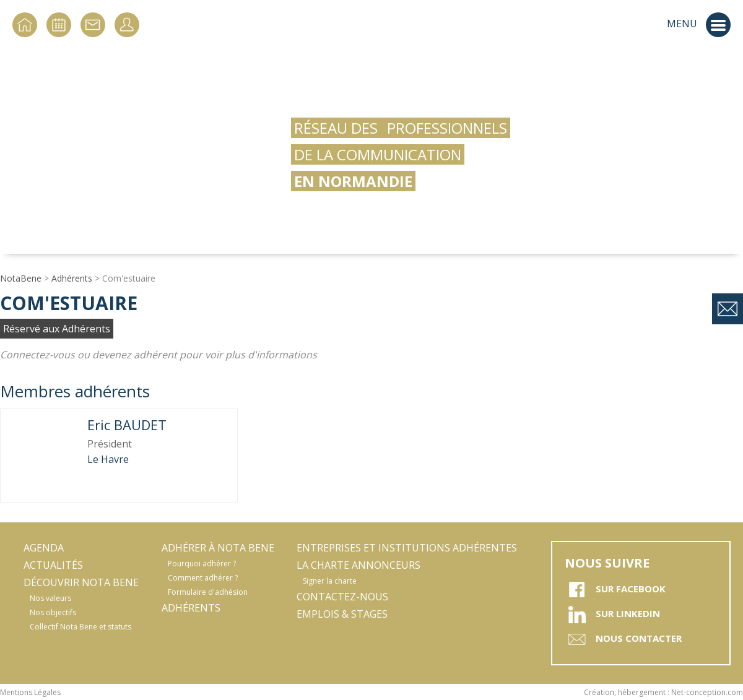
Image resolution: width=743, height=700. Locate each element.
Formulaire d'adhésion (208, 592)
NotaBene (21, 278)
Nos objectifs (53, 612)
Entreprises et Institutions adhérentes (407, 548)
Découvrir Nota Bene (81, 582)
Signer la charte (330, 581)
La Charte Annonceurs (358, 565)
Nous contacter (623, 639)
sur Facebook (615, 590)
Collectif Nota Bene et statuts (80, 627)
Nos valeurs (50, 598)
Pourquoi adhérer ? (202, 564)
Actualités (53, 565)
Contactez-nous (342, 597)
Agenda (44, 548)
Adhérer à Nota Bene (218, 548)
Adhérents (72, 278)
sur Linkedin (612, 615)
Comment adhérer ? (203, 578)
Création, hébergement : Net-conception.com (663, 692)
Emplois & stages (342, 614)
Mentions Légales (30, 692)
